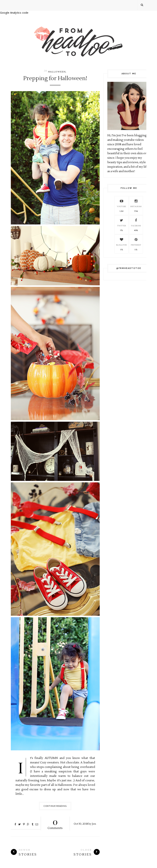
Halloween (57, 72)
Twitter (122, 222)
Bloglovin (121, 241)
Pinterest (136, 241)
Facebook (136, 222)
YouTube (121, 203)
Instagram (136, 203)
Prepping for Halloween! (55, 78)
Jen (94, 824)
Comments (55, 823)
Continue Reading (55, 806)
